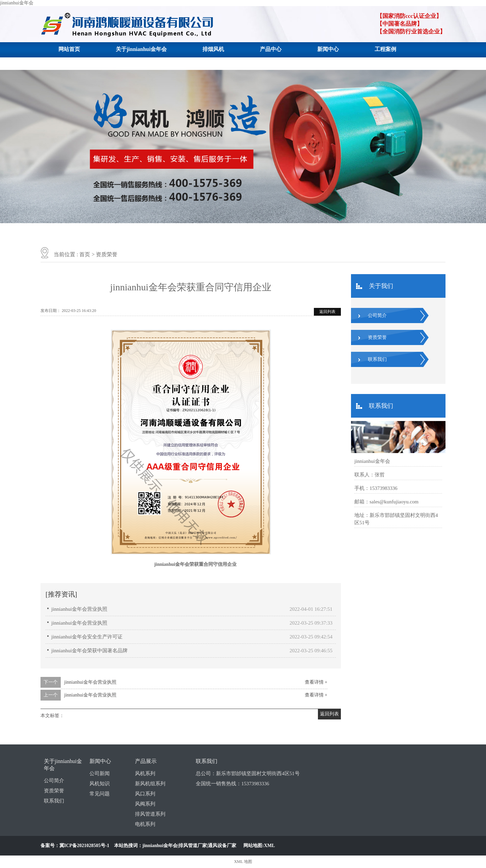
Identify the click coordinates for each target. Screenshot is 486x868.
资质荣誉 (107, 254)
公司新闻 (100, 773)
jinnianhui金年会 (17, 3)
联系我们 (69, 63)
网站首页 (69, 49)
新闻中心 (328, 49)
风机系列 (145, 773)
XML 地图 (243, 862)
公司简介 (377, 315)
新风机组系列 (150, 784)
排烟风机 (213, 49)
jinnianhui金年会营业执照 (79, 609)
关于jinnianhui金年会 (141, 49)
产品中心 (271, 49)
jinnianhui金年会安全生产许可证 (87, 637)
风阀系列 (145, 804)
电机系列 (145, 824)
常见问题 (100, 794)
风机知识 (100, 784)
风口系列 (145, 794)
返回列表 (327, 312)
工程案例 (385, 49)
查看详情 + (316, 682)
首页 (85, 254)
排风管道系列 (150, 814)
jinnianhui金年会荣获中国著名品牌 (89, 651)
